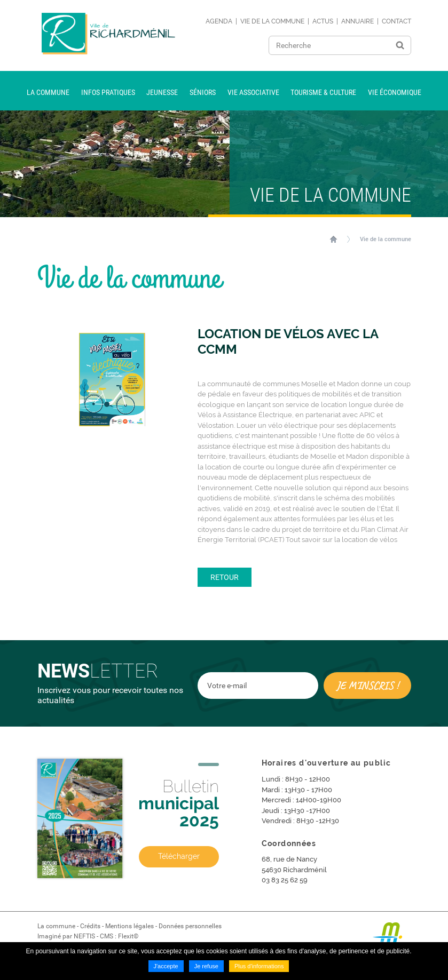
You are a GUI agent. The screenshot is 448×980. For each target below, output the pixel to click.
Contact (396, 21)
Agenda (219, 21)
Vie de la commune (272, 21)
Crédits (90, 926)
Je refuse (206, 966)
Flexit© (128, 936)
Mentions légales (129, 926)
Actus (323, 21)
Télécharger (179, 856)
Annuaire (357, 21)
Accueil (333, 239)
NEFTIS (84, 936)
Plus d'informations (259, 966)
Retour (225, 577)
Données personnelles (190, 926)
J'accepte (166, 966)
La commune (56, 926)
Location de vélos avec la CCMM (288, 342)
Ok (400, 45)
